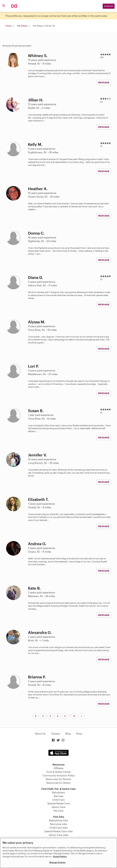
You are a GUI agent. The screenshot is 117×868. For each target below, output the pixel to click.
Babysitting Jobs (58, 820)
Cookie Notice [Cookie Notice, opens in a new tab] (60, 856)
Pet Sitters (22, 26)
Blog (68, 733)
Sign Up (109, 6)
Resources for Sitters (58, 783)
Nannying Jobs (58, 824)
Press (79, 733)
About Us (40, 733)
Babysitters (58, 792)
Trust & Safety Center (59, 772)
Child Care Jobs (59, 828)
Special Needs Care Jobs (58, 831)
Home (9, 26)
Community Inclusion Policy (59, 775)
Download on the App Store (58, 753)
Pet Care (58, 811)
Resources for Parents (58, 779)
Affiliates (59, 768)
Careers (56, 733)
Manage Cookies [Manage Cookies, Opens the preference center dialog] (58, 862)
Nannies (58, 796)
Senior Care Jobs (58, 835)
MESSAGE (104, 82)
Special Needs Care (59, 803)
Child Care (58, 800)
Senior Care (59, 807)
